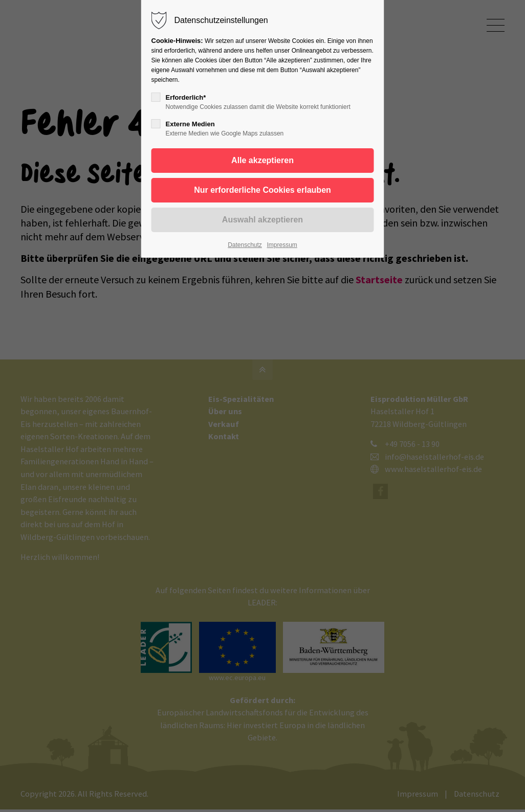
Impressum (282, 245)
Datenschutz (245, 245)
